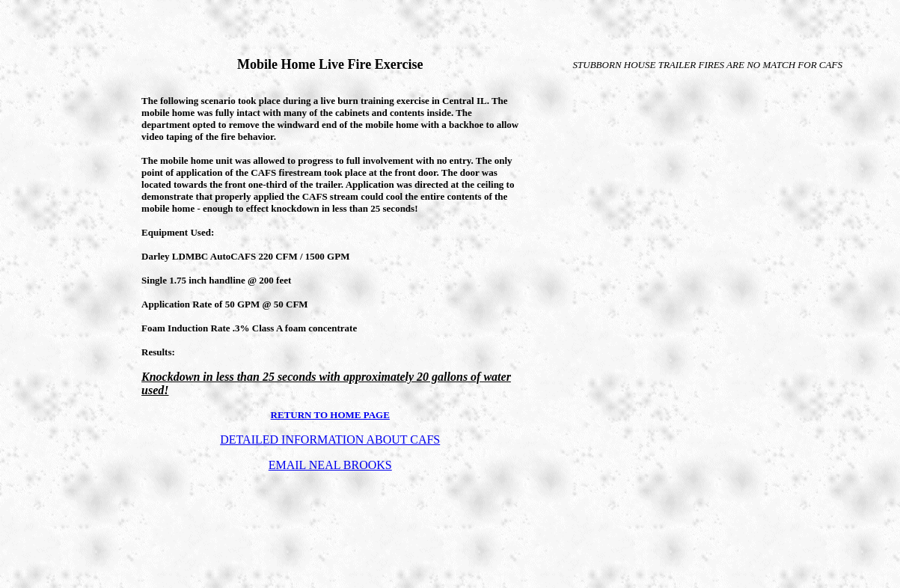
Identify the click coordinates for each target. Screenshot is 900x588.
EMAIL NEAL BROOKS (330, 465)
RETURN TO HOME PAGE (330, 415)
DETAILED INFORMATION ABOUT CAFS (330, 440)
